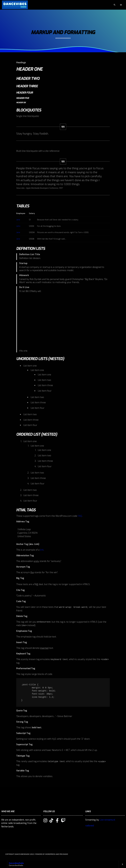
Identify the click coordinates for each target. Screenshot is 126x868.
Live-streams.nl (107, 820)
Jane (18, 220)
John (18, 226)
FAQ (80, 516)
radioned (90, 826)
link (42, 550)
